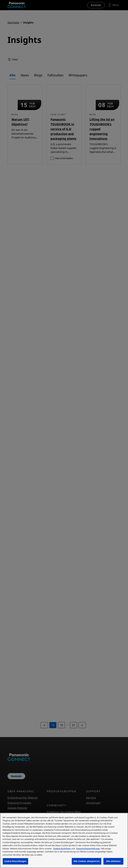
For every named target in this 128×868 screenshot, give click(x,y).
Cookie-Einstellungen (15, 861)
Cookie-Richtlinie (62, 849)
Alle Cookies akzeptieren (87, 861)
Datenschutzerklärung (88, 849)
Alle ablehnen (113, 861)
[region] (64, 840)
